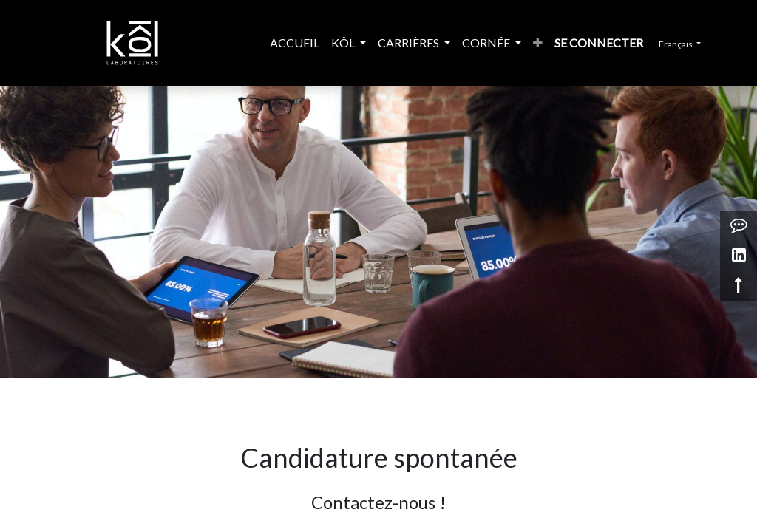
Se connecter (611, 42)
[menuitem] (244, 43)
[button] (561, 43)
